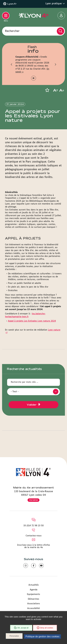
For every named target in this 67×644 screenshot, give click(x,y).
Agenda (34, 590)
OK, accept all (21, 628)
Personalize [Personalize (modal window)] (14, 636)
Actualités (34, 585)
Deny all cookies (45, 628)
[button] (12, 64)
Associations (34, 604)
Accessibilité (33, 608)
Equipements (33, 594)
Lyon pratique (55, 4)
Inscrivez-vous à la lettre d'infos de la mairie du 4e (33, 546)
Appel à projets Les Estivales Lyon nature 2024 (32, 321)
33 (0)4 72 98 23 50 (34, 526)
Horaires (33, 500)
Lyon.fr (12, 4)
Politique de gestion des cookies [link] (42, 637)
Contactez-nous (34, 536)
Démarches (33, 599)
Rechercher (12, 31)
